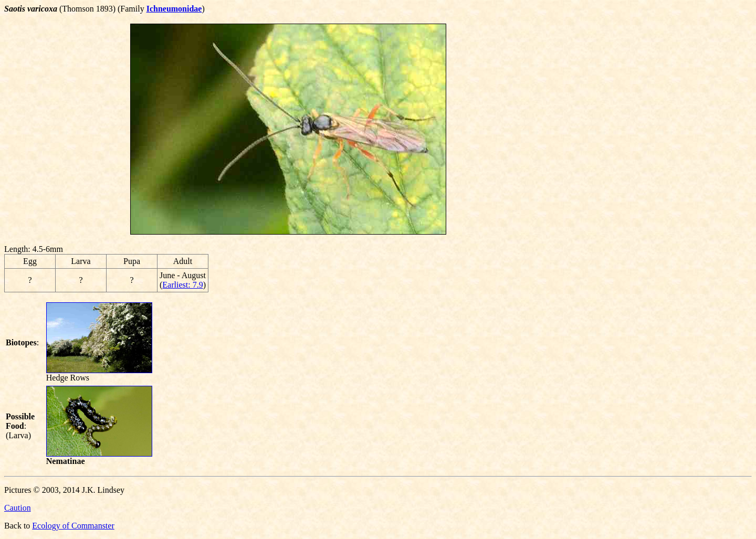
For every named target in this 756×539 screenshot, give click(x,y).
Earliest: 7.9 (182, 285)
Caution (18, 508)
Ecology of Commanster (73, 526)
